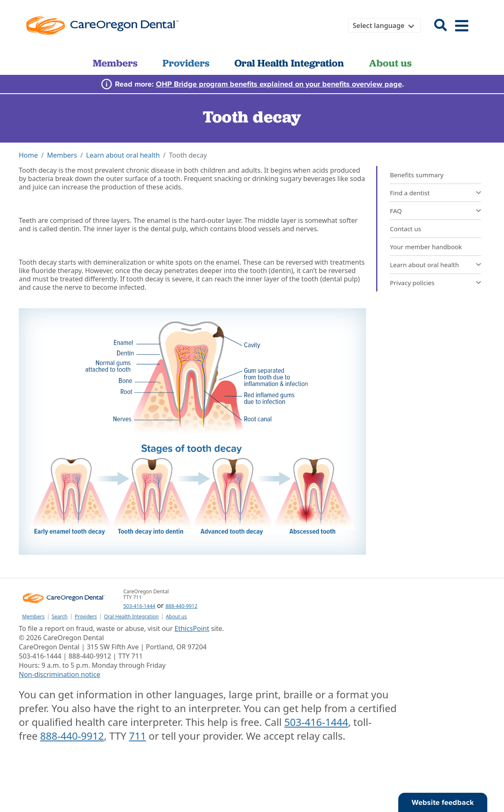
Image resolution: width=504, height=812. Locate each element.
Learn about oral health (123, 155)
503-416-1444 (139, 606)
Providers (186, 63)
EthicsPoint (192, 628)
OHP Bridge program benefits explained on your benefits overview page (279, 84)
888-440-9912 (181, 606)
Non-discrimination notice (60, 674)
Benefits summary (417, 175)
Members (115, 63)
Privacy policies (412, 283)
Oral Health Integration (289, 63)
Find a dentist (410, 193)
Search (60, 617)
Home (28, 155)
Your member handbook (426, 247)
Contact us (406, 229)
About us (390, 63)
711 (137, 736)
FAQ (396, 211)
